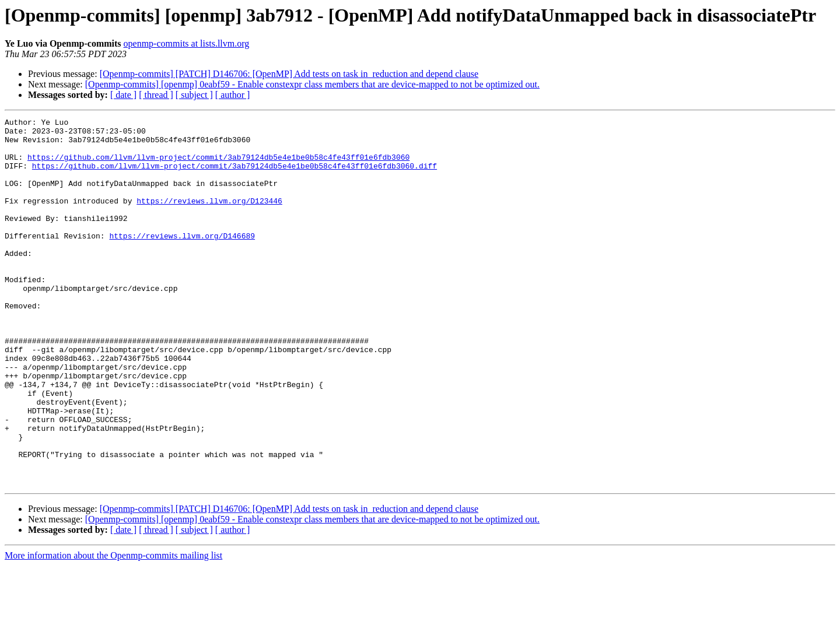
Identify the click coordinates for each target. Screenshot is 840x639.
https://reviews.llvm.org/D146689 (182, 260)
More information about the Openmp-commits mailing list (113, 629)
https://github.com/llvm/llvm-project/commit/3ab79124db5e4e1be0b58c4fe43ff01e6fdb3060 (218, 166)
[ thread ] (156, 95)
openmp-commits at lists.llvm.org (187, 43)
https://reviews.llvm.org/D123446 (209, 218)
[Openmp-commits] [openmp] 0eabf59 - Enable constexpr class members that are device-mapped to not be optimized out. (312, 84)
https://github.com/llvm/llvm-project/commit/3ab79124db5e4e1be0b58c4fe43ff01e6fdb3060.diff (235, 176)
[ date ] (123, 95)
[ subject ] (194, 95)
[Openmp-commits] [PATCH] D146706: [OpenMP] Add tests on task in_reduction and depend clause (289, 74)
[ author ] (233, 95)
